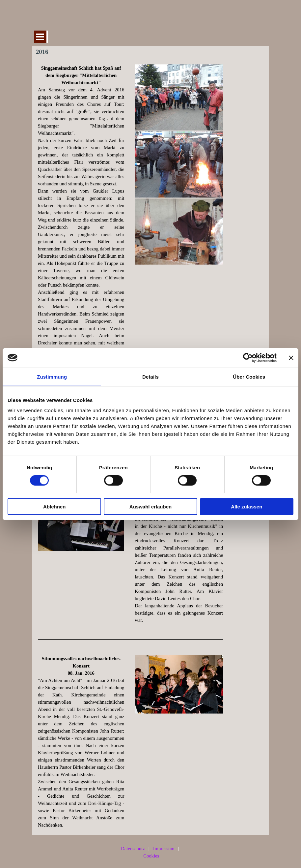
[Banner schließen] (291, 358)
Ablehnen (54, 507)
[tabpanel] (81, 260)
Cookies (151, 856)
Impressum (164, 849)
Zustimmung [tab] (52, 376)
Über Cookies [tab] (249, 376)
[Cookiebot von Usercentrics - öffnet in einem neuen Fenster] (248, 358)
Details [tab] (150, 376)
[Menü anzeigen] (40, 37)
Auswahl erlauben (150, 507)
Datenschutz (133, 849)
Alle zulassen (246, 507)
